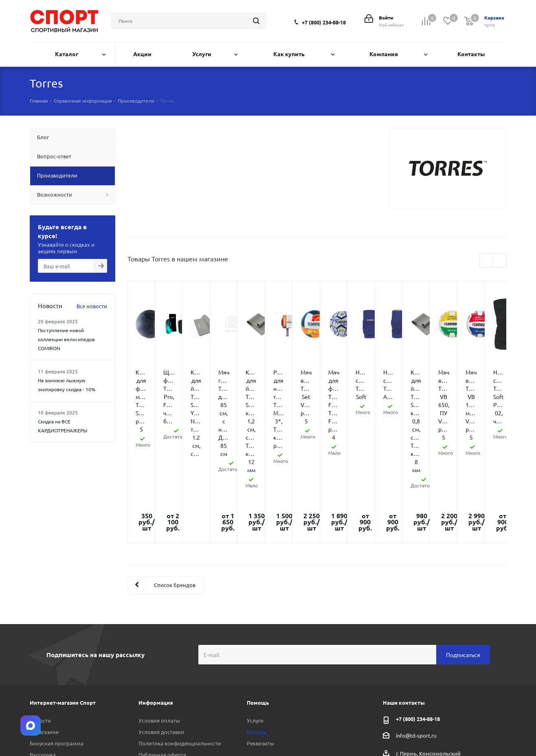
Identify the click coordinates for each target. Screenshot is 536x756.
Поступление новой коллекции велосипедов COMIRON (66, 339)
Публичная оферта (162, 647)
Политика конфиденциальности (180, 635)
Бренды (257, 624)
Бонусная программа (57, 635)
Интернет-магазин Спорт (63, 595)
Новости (40, 612)
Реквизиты (260, 635)
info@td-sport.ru (416, 628)
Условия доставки (161, 624)
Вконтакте (459, 733)
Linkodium (89, 741)
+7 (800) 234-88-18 (324, 22)
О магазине (44, 624)
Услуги (255, 612)
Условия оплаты (159, 612)
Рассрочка (43, 647)
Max (500, 733)
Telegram (480, 733)
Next (500, 261)
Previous (487, 261)
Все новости (92, 306)
